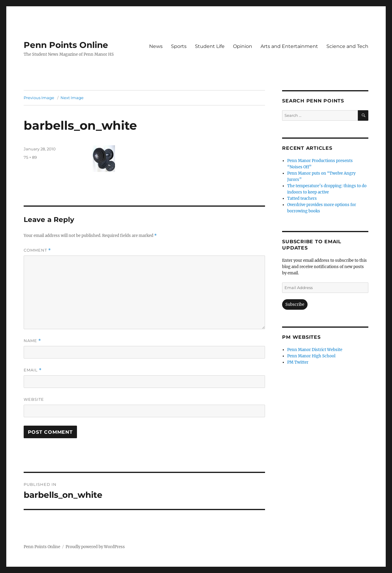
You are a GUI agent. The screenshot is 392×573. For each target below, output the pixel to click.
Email (33, 370)
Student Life (210, 46)
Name (32, 341)
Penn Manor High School (311, 356)
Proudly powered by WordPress (95, 547)
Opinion (243, 46)
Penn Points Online (66, 45)
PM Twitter (298, 362)
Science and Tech (347, 46)
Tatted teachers (302, 198)
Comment (37, 250)
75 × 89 (30, 157)
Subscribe (295, 304)
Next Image (72, 98)
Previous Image (39, 98)
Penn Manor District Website (315, 350)
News (156, 46)
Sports (179, 46)
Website (34, 399)
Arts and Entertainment (289, 46)
